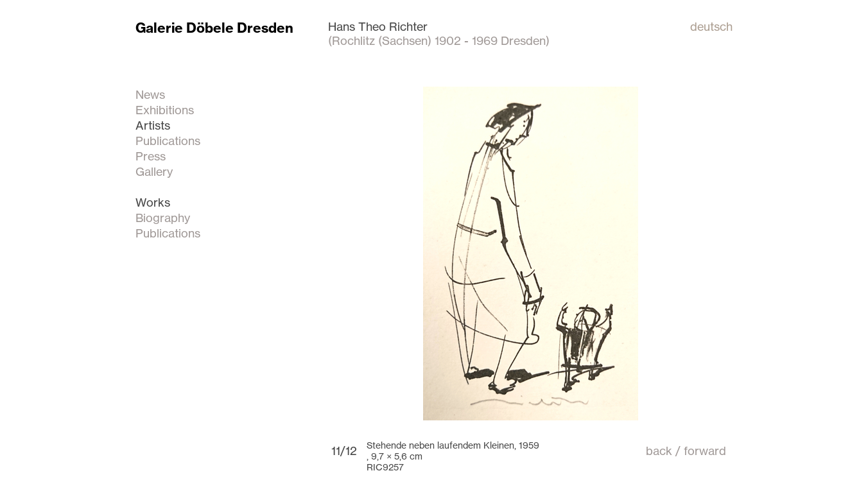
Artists (153, 125)
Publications (168, 141)
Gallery (154, 171)
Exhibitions (165, 110)
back (659, 451)
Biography (163, 218)
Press (151, 156)
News (150, 94)
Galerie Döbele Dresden (214, 28)
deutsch (711, 26)
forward (705, 451)
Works (153, 202)
